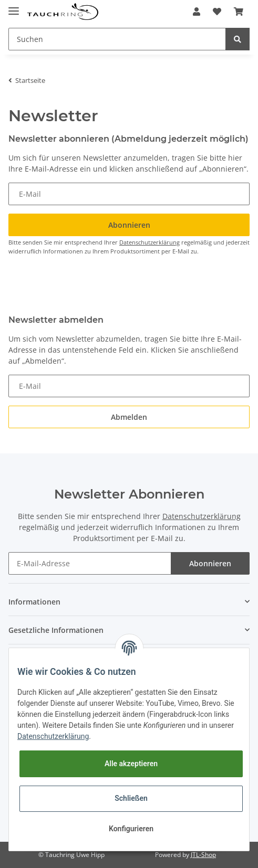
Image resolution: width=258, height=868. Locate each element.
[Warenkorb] (239, 12)
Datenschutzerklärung (149, 242)
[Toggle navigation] (14, 7)
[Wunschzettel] (217, 12)
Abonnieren (210, 563)
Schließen (131, 798)
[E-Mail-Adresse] (90, 563)
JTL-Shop (203, 855)
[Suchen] (117, 39)
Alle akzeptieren (131, 764)
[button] (197, 12)
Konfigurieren (131, 829)
